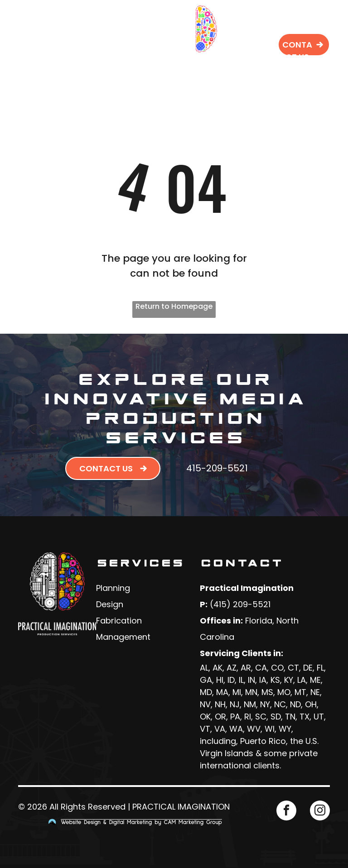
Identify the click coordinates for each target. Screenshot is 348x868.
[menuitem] (116, 23)
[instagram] (320, 812)
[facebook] (286, 812)
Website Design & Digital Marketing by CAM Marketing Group (141, 822)
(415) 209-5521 (240, 604)
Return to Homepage (174, 306)
